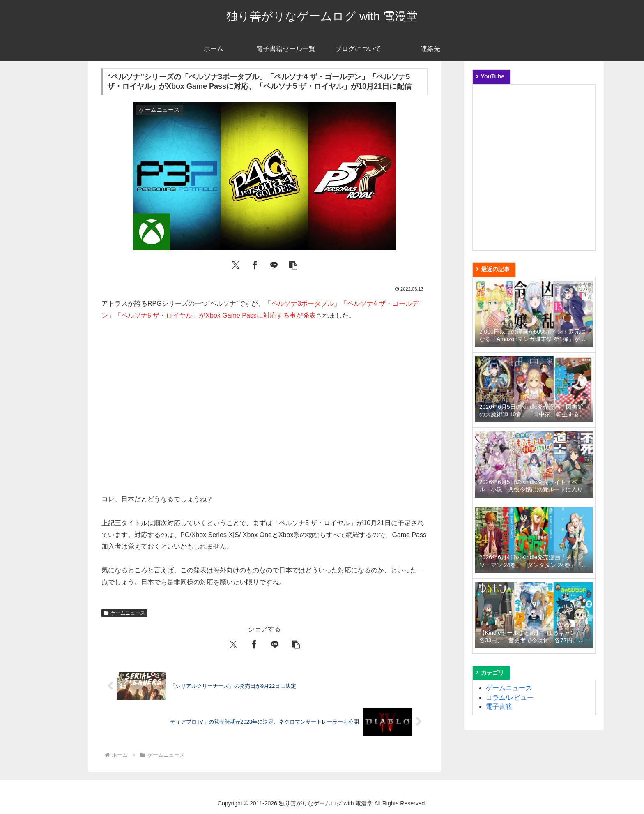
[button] (293, 265)
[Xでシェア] (236, 265)
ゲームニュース (124, 613)
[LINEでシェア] (274, 265)
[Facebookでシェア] (255, 265)
